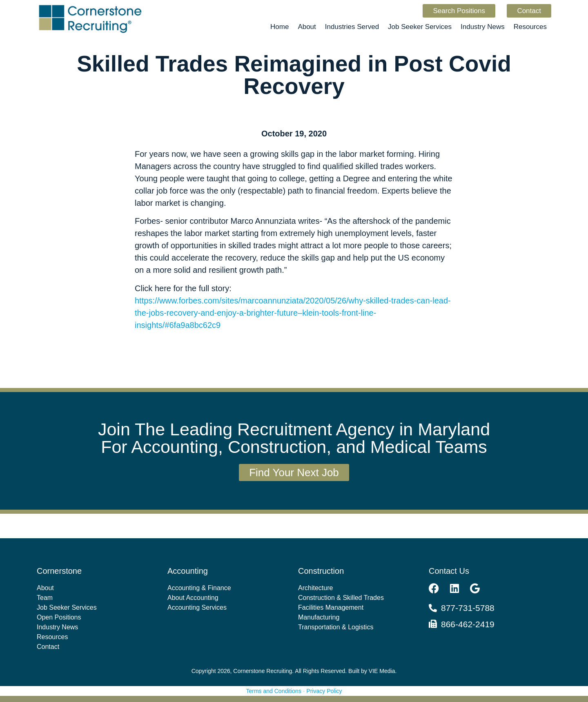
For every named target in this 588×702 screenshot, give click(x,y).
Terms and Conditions (274, 691)
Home (280, 27)
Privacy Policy (324, 691)
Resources (530, 27)
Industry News (483, 27)
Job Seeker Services (420, 27)
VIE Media (382, 671)
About (307, 27)
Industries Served (352, 27)
